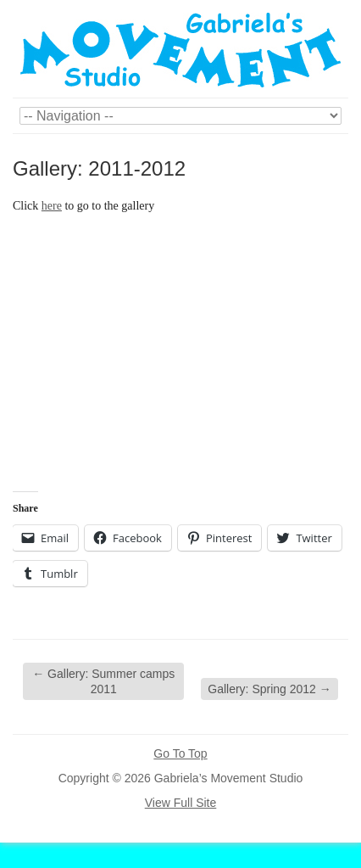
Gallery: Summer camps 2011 (103, 681)
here (52, 206)
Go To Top (180, 753)
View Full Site (181, 803)
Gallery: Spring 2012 (269, 689)
